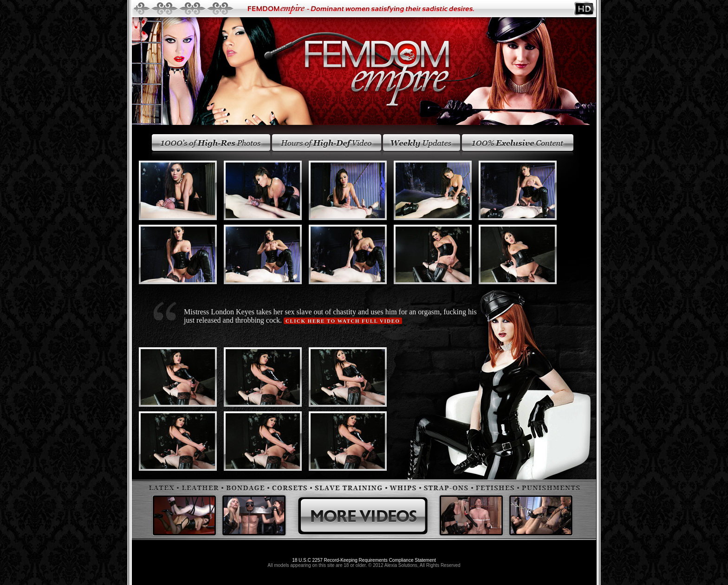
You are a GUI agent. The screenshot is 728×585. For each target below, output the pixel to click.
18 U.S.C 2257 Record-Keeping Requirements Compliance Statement (364, 560)
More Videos (363, 510)
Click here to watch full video (343, 321)
